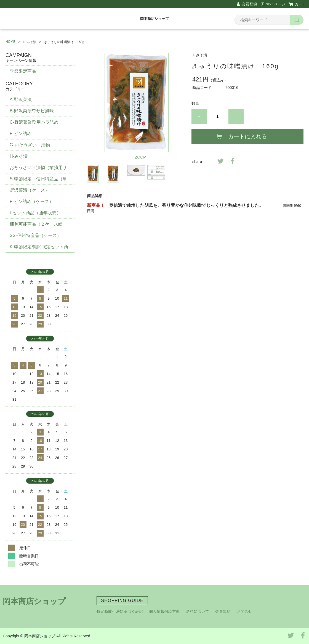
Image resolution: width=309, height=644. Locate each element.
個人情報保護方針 (164, 611)
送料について (198, 611)
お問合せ (244, 611)
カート (300, 4)
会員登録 (249, 4)
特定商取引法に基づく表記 (120, 611)
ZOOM (141, 157)
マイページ (276, 4)
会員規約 (223, 611)
